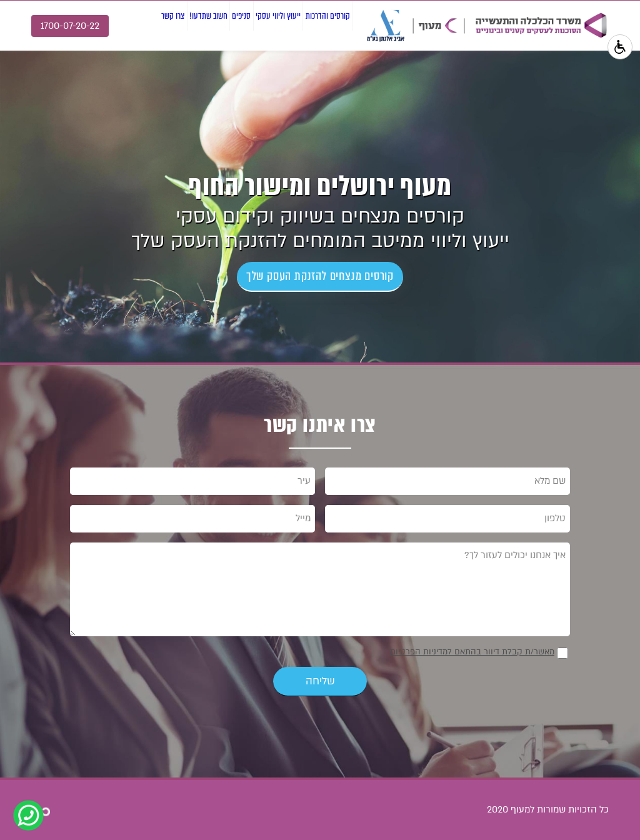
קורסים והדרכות (313, 61)
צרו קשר (61, 61)
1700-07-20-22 (70, 26)
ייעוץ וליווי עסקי (236, 61)
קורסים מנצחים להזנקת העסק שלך (320, 276)
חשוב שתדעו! (120, 61)
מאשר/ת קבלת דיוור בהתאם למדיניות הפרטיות (472, 652)
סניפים (175, 61)
